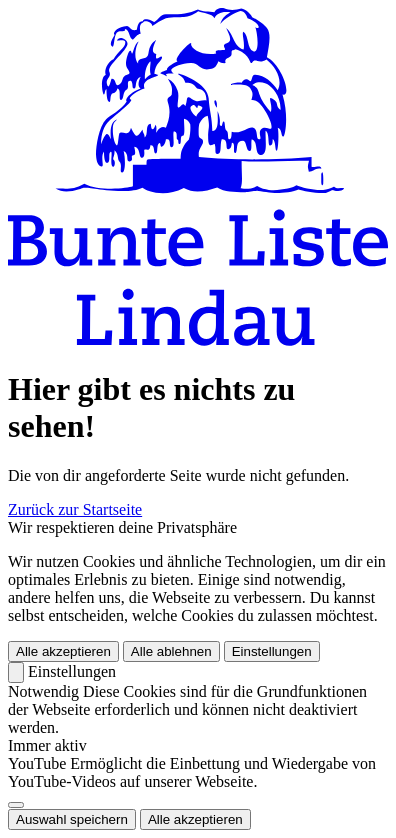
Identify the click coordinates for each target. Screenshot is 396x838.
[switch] (16, 805)
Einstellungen (272, 651)
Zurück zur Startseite (75, 509)
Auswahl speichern (72, 819)
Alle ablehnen (171, 651)
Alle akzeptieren (63, 651)
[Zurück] (16, 672)
